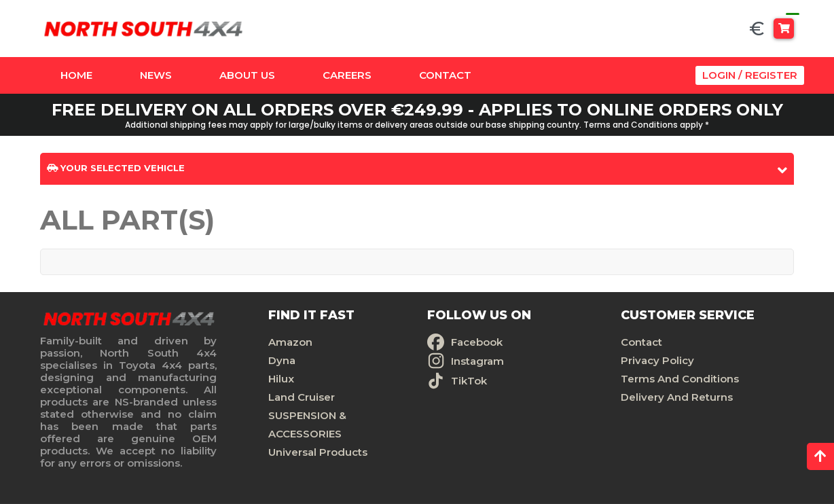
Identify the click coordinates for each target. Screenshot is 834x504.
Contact (445, 75)
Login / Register (750, 75)
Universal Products (318, 452)
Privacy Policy (657, 360)
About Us (247, 75)
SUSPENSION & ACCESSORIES (307, 425)
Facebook (477, 342)
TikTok (469, 381)
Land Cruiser (302, 397)
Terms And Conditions (680, 379)
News (156, 75)
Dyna (282, 360)
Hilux (281, 379)
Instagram (477, 361)
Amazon (290, 342)
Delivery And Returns (677, 397)
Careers (347, 75)
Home (76, 75)
